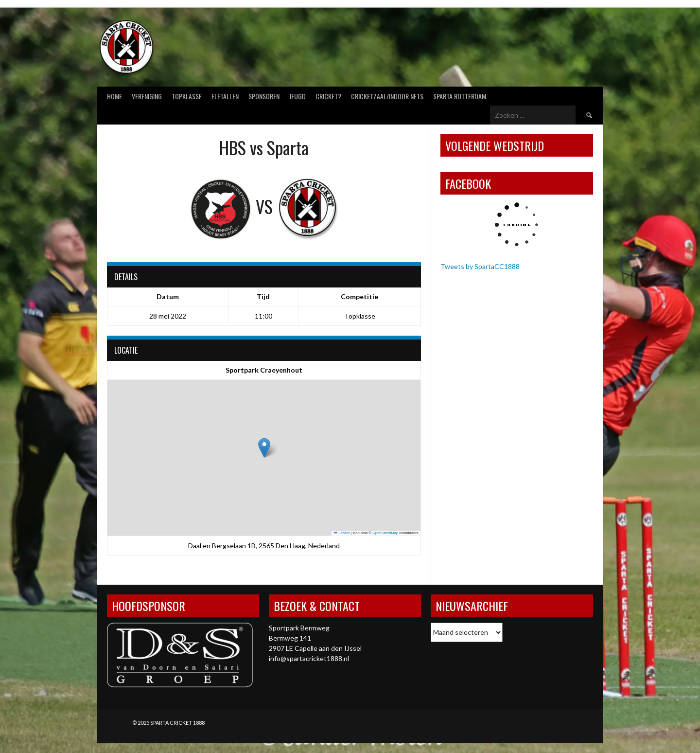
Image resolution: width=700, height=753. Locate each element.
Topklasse (187, 96)
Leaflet (342, 533)
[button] (264, 448)
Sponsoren (264, 96)
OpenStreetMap (385, 533)
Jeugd (297, 96)
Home (114, 96)
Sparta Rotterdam (460, 96)
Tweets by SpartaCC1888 (480, 266)
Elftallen (225, 96)
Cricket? (328, 96)
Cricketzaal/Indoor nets (387, 96)
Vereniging (147, 96)
